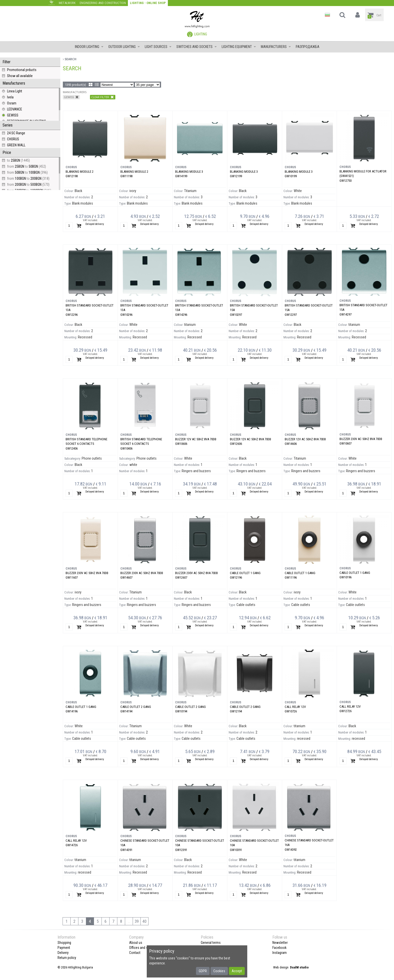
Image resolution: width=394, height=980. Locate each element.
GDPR (203, 971)
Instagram (280, 953)
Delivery (63, 953)
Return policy (67, 958)
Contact (135, 953)
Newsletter (280, 943)
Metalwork (67, 3)
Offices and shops (142, 948)
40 (144, 921)
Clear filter (103, 97)
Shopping (64, 943)
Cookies (219, 971)
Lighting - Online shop (148, 3)
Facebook (279, 948)
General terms (211, 943)
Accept (237, 971)
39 (137, 921)
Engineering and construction (103, 3)
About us (136, 943)
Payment (64, 948)
